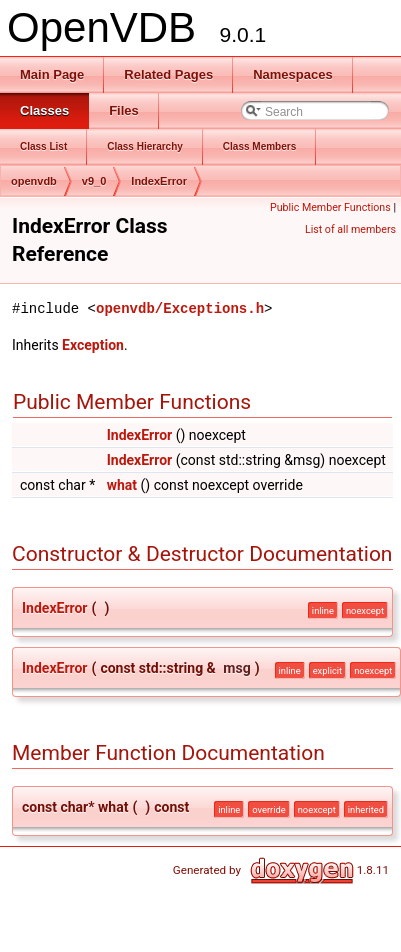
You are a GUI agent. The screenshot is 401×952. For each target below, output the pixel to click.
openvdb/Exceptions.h (180, 308)
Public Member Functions (330, 207)
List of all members (350, 229)
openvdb (34, 181)
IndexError (159, 181)
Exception (93, 345)
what (122, 485)
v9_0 (94, 181)
